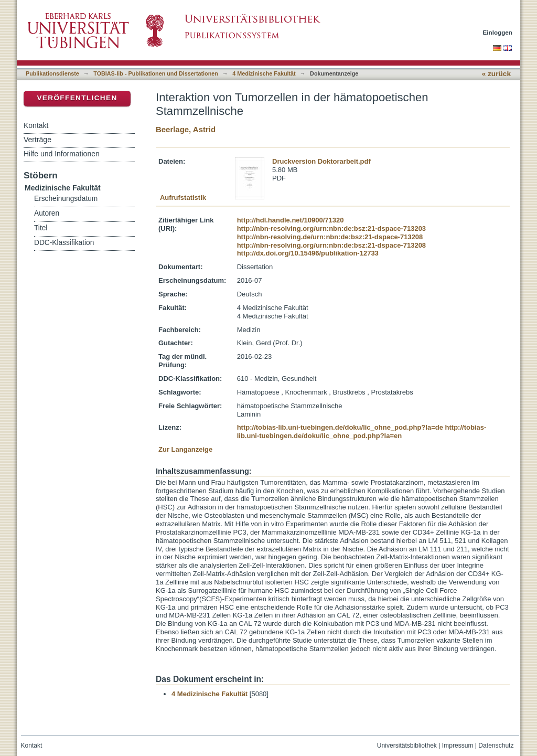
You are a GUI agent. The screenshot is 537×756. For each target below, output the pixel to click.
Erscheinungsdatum (66, 199)
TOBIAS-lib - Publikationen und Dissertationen (156, 73)
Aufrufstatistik (183, 198)
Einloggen (498, 32)
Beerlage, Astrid (186, 129)
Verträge (37, 140)
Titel (41, 228)
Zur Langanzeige (185, 449)
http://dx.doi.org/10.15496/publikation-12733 (308, 253)
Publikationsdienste (52, 73)
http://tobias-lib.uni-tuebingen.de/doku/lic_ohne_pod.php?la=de (340, 427)
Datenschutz (496, 746)
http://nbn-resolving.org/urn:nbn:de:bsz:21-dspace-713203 (331, 228)
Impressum (458, 746)
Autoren (47, 213)
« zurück (496, 74)
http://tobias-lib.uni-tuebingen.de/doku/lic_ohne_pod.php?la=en (362, 432)
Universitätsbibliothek (407, 746)
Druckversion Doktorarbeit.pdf (321, 161)
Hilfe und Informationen (62, 154)
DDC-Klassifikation (64, 243)
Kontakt (36, 125)
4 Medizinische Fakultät (264, 73)
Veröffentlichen (77, 98)
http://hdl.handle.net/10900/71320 (291, 220)
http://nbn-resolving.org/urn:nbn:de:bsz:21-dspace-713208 (331, 245)
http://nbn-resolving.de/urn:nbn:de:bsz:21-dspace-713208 (330, 237)
